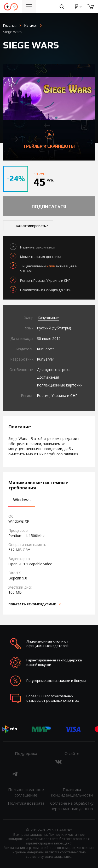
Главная (10, 25)
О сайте (72, 753)
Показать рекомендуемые (33, 604)
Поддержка (26, 753)
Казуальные (48, 318)
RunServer (45, 349)
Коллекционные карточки (60, 385)
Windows (22, 500)
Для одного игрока (54, 370)
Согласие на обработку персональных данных (72, 806)
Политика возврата (26, 803)
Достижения (48, 377)
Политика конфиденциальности (72, 792)
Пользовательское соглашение (26, 792)
